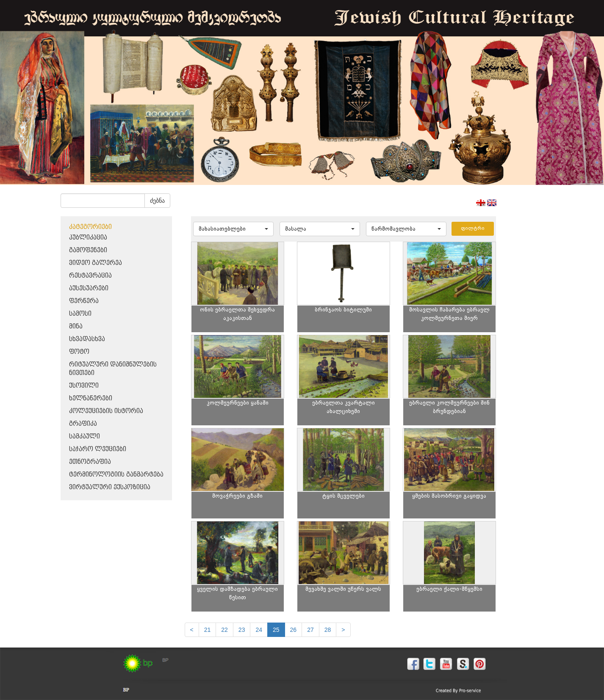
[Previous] (192, 630)
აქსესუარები (89, 288)
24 (259, 630)
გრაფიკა (83, 424)
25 (276, 630)
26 (294, 630)
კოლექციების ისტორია (106, 411)
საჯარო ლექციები (98, 449)
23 (242, 630)
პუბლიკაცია (88, 238)
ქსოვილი (84, 386)
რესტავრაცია (90, 276)
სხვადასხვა (87, 339)
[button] (233, 229)
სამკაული (85, 437)
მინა (76, 327)
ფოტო (79, 352)
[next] (343, 630)
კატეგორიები (90, 227)
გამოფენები (88, 250)
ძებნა (157, 201)
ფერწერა (84, 301)
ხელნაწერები (91, 398)
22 (224, 630)
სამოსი (80, 314)
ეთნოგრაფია (90, 462)
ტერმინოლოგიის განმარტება (116, 475)
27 (310, 630)
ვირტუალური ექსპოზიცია (110, 487)
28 (328, 630)
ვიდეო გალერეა (96, 263)
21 (208, 630)
